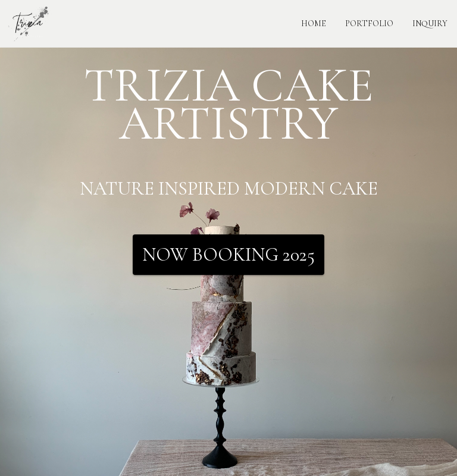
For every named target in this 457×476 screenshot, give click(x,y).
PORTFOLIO (369, 24)
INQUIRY (430, 24)
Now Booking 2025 (228, 255)
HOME (314, 24)
